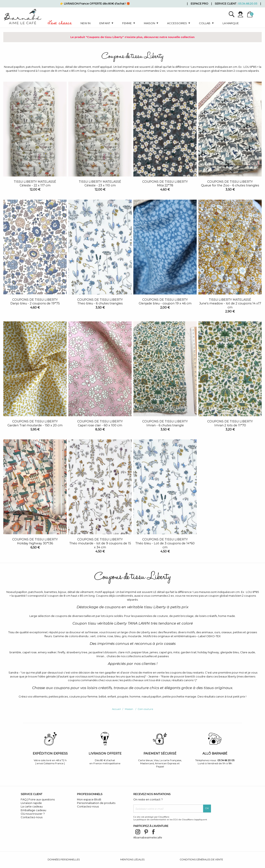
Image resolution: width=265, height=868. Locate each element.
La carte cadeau (32, 806)
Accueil (116, 709)
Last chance (60, 24)
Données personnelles (64, 860)
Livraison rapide (31, 803)
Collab (205, 23)
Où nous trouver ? (33, 814)
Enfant (105, 23)
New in (86, 23)
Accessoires (177, 23)
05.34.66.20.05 (248, 4)
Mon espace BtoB (89, 799)
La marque (231, 23)
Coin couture (146, 709)
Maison (149, 23)
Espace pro (199, 4)
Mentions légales (132, 860)
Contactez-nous (32, 817)
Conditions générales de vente (201, 860)
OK (207, 808)
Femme (127, 23)
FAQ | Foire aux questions (38, 799)
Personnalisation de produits (96, 803)
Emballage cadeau (33, 810)
